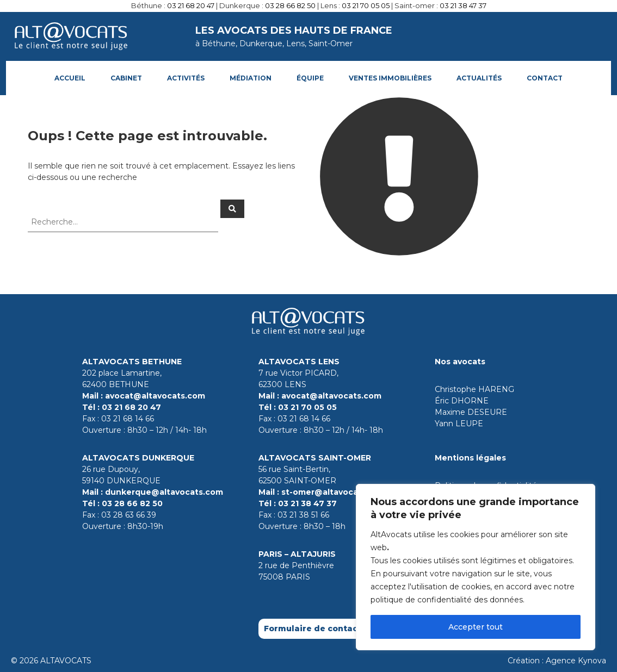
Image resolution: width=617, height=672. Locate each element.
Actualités (479, 78)
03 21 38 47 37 (463, 5)
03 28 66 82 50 (290, 5)
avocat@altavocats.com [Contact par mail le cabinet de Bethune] (155, 396)
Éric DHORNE (462, 401)
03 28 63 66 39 (129, 515)
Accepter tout (476, 627)
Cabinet (126, 78)
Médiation (251, 78)
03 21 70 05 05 (366, 5)
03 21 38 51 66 (303, 515)
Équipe (310, 78)
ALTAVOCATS (66, 661)
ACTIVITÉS (186, 78)
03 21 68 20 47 (191, 5)
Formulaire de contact (313, 629)
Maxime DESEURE (471, 412)
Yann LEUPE (459, 424)
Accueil (70, 78)
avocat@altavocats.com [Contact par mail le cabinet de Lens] (331, 396)
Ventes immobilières (390, 78)
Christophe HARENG (474, 389)
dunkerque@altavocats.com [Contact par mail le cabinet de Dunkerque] (164, 492)
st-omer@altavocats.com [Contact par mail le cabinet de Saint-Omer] (334, 492)
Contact (545, 78)
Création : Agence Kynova (557, 661)
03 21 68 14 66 (128, 419)
